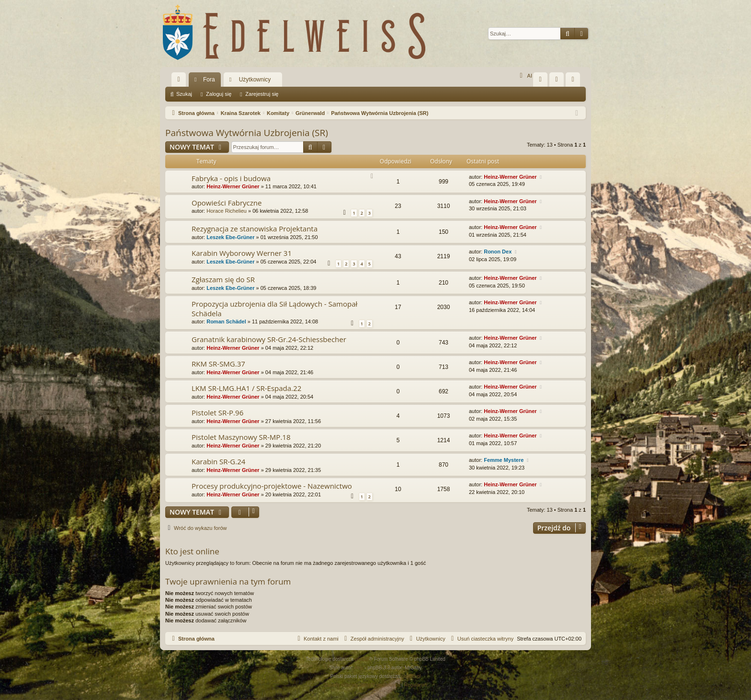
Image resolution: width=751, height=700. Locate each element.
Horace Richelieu (227, 211)
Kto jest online (192, 551)
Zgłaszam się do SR (223, 279)
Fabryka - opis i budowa (231, 178)
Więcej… (181, 81)
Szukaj (184, 94)
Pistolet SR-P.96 (217, 413)
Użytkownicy (255, 80)
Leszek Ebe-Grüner (230, 237)
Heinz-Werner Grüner (233, 186)
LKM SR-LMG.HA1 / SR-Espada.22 (246, 388)
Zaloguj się (219, 94)
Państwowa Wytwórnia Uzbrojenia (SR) (247, 133)
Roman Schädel (226, 321)
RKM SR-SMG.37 (218, 364)
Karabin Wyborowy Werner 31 (242, 253)
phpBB (362, 659)
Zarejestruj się (262, 94)
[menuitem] (540, 80)
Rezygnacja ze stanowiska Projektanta (255, 229)
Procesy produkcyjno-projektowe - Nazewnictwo (272, 486)
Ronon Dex (498, 252)
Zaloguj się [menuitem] (559, 81)
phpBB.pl (411, 676)
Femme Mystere (504, 460)
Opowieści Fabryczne (227, 203)
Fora (209, 80)
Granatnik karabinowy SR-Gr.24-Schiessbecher (269, 339)
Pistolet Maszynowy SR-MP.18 (241, 437)
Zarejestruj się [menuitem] (575, 81)
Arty (359, 668)
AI (525, 76)
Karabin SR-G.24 (218, 461)
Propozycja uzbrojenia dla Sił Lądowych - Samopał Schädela (274, 308)
